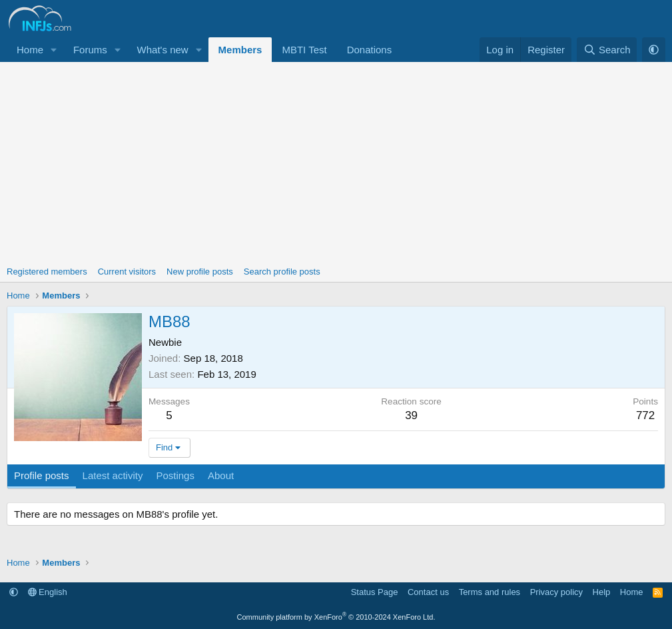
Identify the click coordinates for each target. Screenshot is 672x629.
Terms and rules (490, 592)
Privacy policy (556, 592)
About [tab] (221, 475)
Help (602, 592)
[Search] (607, 50)
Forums (90, 50)
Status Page (375, 592)
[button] (54, 50)
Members (240, 50)
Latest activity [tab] (113, 475)
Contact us (428, 592)
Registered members (47, 272)
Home (30, 50)
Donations (370, 50)
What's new (163, 50)
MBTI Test (304, 50)
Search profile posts (282, 272)
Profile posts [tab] (42, 475)
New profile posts (200, 272)
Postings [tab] (175, 475)
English (48, 592)
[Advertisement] (336, 162)
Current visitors (127, 272)
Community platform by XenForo (336, 617)
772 (645, 415)
